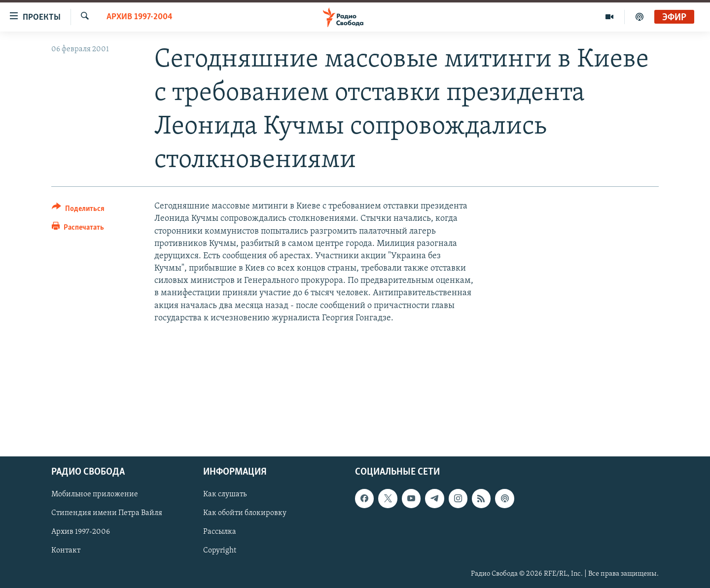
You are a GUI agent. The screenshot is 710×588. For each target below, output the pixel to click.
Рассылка (220, 532)
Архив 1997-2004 (140, 17)
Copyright (220, 551)
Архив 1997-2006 (81, 532)
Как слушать (225, 494)
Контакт (66, 551)
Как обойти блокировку (245, 513)
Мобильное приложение (95, 494)
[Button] (78, 210)
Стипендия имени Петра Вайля (107, 513)
